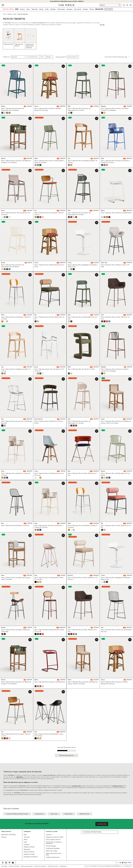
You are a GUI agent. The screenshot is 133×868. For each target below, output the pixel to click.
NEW (17, 9)
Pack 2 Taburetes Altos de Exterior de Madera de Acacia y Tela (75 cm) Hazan (83, 683)
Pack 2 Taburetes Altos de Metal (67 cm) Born (15, 526)
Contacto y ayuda (52, 831)
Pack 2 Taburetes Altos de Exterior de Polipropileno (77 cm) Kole (79, 422)
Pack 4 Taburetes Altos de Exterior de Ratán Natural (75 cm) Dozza (48, 110)
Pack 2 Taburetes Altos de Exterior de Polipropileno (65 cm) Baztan (13, 266)
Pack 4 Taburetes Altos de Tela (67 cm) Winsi (81, 369)
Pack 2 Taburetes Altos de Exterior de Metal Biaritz (50, 682)
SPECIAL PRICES (29, 852)
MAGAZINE (99, 9)
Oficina (92, 9)
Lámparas (69, 9)
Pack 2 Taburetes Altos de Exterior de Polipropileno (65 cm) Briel (79, 110)
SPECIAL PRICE (8, 9)
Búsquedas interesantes (31, 857)
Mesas (41, 9)
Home (5, 14)
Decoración (78, 9)
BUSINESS (109, 9)
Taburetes (34, 9)
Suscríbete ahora (102, 824)
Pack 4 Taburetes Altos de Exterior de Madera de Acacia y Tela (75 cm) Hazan (116, 422)
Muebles (53, 9)
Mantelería (27, 849)
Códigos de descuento (53, 857)
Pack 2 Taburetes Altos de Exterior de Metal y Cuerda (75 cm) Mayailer (115, 370)
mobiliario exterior (117, 786)
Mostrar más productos (66, 755)
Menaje (85, 9)
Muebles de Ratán (29, 847)
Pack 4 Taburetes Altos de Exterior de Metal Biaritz (116, 213)
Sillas (28, 9)
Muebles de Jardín (29, 854)
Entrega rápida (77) (61, 57)
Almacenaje (61, 9)
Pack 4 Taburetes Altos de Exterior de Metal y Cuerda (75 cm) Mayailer (115, 110)
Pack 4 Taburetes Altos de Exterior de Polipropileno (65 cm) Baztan (13, 110)
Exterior (22, 9)
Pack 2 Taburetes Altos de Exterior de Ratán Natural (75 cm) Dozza (114, 683)
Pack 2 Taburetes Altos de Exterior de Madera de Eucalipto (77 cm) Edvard (16, 683)
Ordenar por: (7, 57)
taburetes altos (77, 786)
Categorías (27, 831)
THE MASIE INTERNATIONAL (92, 832)
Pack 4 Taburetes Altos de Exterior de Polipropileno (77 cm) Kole (79, 214)
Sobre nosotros (6, 831)
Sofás (47, 9)
